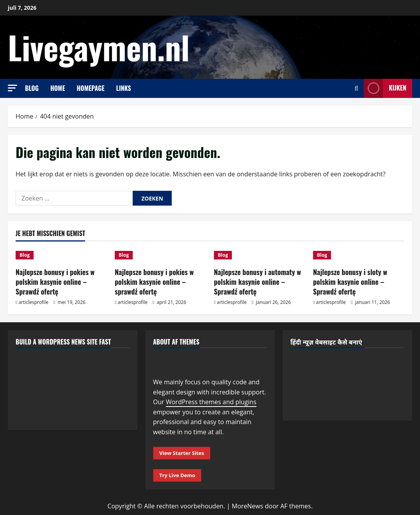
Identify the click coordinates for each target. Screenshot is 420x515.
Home (58, 88)
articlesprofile (34, 302)
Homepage (91, 88)
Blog (32, 88)
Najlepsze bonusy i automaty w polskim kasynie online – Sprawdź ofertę (257, 282)
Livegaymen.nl (99, 47)
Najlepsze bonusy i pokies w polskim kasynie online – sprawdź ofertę (154, 282)
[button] (12, 88)
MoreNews (248, 506)
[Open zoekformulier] (356, 88)
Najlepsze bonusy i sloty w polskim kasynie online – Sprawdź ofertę (350, 282)
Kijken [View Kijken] (385, 88)
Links (124, 88)
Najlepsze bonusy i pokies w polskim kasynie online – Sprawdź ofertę (55, 282)
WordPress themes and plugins (211, 402)
